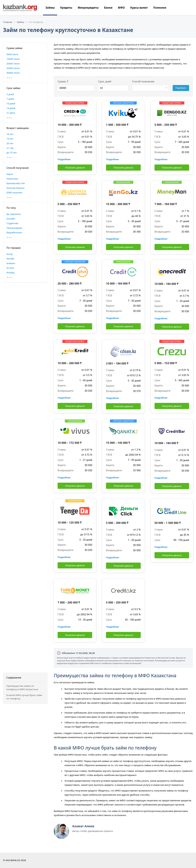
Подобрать (181, 88)
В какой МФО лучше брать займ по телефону (24, 697)
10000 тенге (13, 59)
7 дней (10, 99)
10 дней (11, 103)
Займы (50, 8)
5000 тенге (12, 54)
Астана (10, 268)
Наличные (12, 179)
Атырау (10, 272)
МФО (121, 8)
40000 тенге (13, 73)
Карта (10, 174)
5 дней (10, 94)
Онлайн (11, 219)
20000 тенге (13, 63)
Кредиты (66, 8)
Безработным (14, 232)
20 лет (10, 143)
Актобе (10, 259)
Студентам (12, 223)
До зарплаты (14, 214)
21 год (10, 148)
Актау (10, 254)
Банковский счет (16, 183)
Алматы (11, 263)
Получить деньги (75, 168)
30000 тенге (13, 68)
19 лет (10, 139)
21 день (11, 113)
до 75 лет (12, 152)
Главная (8, 22)
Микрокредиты (88, 8)
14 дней (11, 108)
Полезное (160, 8)
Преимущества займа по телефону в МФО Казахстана (22, 688)
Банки (108, 8)
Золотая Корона (15, 188)
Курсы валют (139, 8)
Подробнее (64, 159)
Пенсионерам (14, 228)
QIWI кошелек (14, 192)
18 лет (10, 134)
